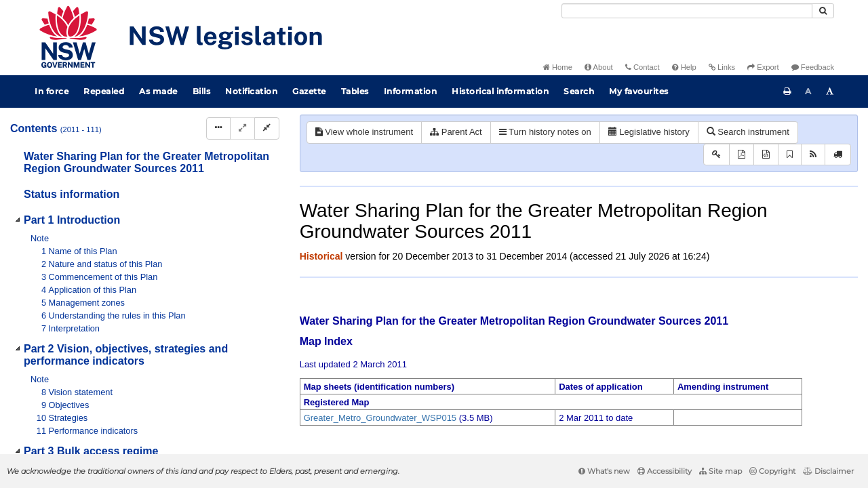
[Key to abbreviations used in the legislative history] (716, 155)
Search (579, 91)
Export (763, 67)
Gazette (309, 91)
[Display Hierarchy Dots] (218, 128)
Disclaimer (828, 471)
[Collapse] (267, 128)
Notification (251, 91)
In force (52, 91)
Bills (202, 91)
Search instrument (748, 132)
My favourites (639, 91)
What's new (604, 471)
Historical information (500, 91)
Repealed (104, 91)
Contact (643, 67)
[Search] (687, 11)
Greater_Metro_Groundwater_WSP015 (380, 418)
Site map (721, 471)
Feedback (813, 67)
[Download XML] (766, 155)
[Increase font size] (830, 91)
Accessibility (665, 471)
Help (684, 67)
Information (411, 91)
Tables (355, 91)
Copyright (772, 471)
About (599, 67)
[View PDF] (742, 155)
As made (158, 91)
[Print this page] (787, 91)
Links (722, 67)
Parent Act (456, 132)
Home (558, 67)
